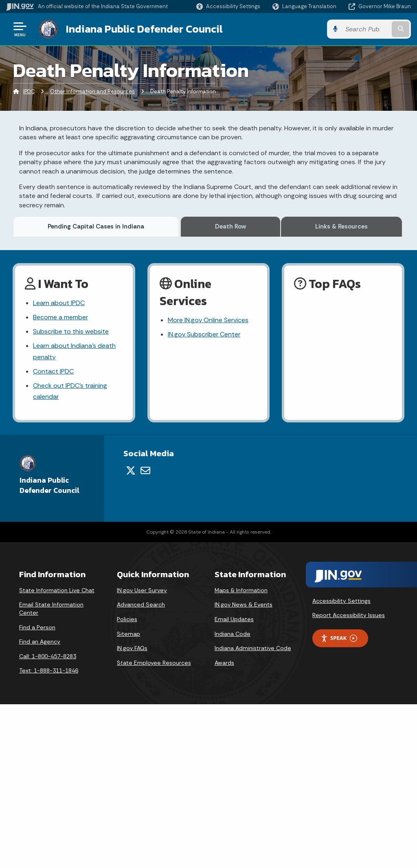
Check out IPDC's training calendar (70, 555)
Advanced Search (141, 768)
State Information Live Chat (57, 754)
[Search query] (366, 29)
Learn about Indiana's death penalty (74, 515)
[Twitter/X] (131, 634)
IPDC (29, 91)
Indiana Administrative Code (253, 812)
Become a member (60, 481)
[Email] (145, 634)
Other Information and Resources (92, 91)
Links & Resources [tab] (342, 226)
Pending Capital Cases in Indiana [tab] (97, 226)
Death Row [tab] (232, 226)
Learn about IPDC (59, 467)
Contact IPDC (53, 535)
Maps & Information (241, 754)
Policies (127, 783)
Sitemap (128, 797)
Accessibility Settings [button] (341, 764)
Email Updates (234, 783)
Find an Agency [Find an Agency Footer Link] (40, 805)
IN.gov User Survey (142, 754)
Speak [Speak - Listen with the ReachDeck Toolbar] (339, 802)
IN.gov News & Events (244, 768)
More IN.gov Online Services (208, 484)
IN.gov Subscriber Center (204, 498)
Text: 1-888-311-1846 (49, 834)
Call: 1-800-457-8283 (48, 820)
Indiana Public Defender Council (144, 29)
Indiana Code (233, 797)
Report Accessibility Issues (349, 779)
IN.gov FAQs (132, 812)
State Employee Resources (154, 826)
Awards (224, 826)
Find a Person (37, 791)
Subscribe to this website (71, 495)
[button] (228, 6)
